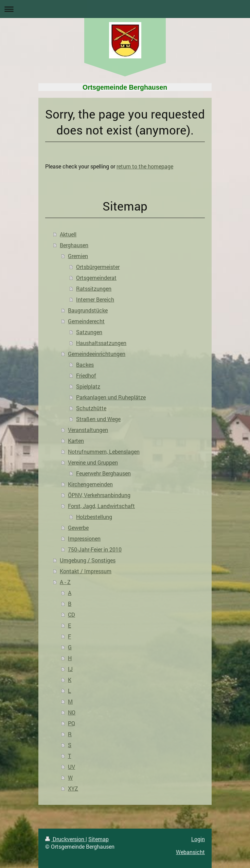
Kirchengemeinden (90, 484)
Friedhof (86, 375)
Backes (85, 365)
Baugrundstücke (88, 310)
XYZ (73, 788)
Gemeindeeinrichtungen (97, 354)
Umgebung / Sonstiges (88, 560)
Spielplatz (88, 386)
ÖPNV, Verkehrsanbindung (99, 495)
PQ (72, 723)
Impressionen (84, 538)
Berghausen (74, 245)
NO (72, 712)
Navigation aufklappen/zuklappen (125, 9)
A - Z (65, 582)
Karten (76, 441)
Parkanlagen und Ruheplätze (111, 397)
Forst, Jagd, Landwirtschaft (101, 506)
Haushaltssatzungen (101, 343)
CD (72, 614)
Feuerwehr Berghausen (103, 473)
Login (198, 839)
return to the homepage (145, 166)
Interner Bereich (95, 299)
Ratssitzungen (94, 288)
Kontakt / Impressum (86, 571)
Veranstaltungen (88, 430)
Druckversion (65, 839)
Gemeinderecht (86, 321)
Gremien (78, 256)
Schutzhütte (91, 408)
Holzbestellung (94, 517)
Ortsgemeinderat (96, 278)
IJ (70, 669)
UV (72, 767)
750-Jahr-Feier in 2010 (95, 549)
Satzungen (89, 332)
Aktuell (68, 234)
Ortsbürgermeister (98, 267)
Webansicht (190, 852)
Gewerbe (78, 528)
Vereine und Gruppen (93, 462)
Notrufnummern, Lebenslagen (104, 451)
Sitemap (99, 839)
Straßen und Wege (98, 419)
